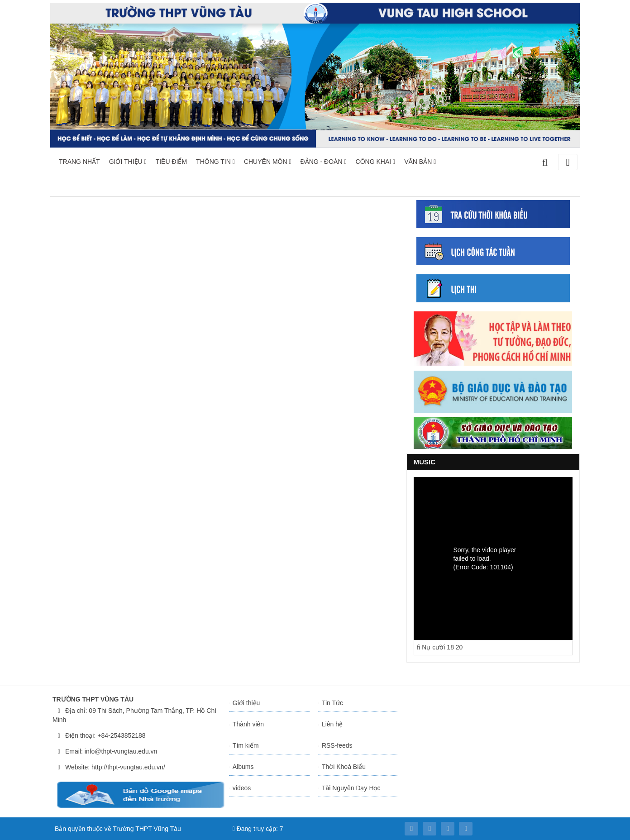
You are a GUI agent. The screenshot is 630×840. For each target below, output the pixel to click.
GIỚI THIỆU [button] (128, 162)
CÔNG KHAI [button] (376, 162)
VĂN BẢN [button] (420, 162)
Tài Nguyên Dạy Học (351, 788)
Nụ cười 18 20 (440, 647)
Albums (243, 767)
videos (242, 788)
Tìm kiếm (246, 745)
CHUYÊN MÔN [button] (268, 162)
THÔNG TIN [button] (215, 162)
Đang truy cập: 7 (258, 829)
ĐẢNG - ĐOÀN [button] (324, 162)
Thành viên (248, 724)
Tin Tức (332, 703)
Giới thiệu (246, 703)
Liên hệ (332, 724)
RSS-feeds (337, 745)
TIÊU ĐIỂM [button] (171, 162)
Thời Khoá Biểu (344, 767)
